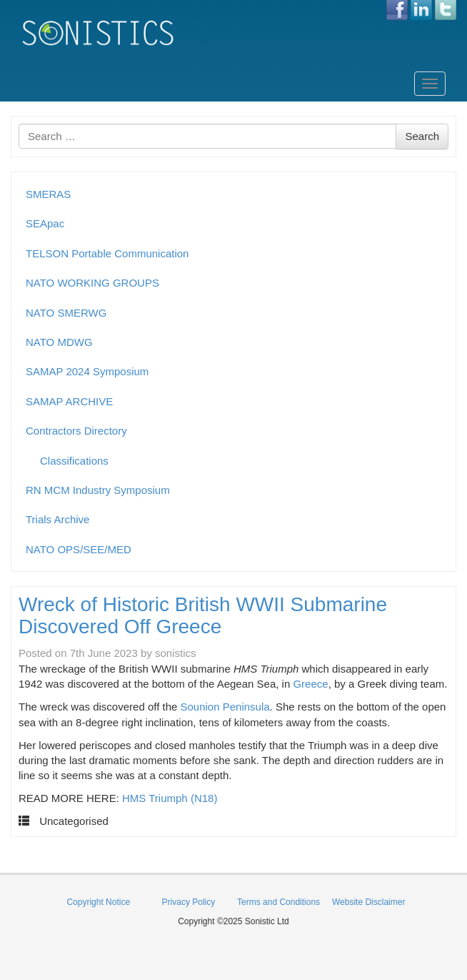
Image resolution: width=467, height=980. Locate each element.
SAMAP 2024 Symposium (87, 371)
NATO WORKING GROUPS (92, 283)
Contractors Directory (76, 431)
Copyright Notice (98, 902)
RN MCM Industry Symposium (98, 490)
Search (422, 136)
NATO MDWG (59, 342)
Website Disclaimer (368, 902)
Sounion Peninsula (225, 707)
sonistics (176, 653)
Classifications (74, 461)
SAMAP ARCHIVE (69, 401)
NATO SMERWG (66, 313)
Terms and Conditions (278, 902)
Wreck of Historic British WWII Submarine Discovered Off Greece (203, 615)
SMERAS (48, 194)
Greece (310, 684)
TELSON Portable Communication (107, 253)
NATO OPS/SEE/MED (79, 549)
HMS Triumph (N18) (170, 798)
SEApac (45, 223)
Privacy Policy (189, 902)
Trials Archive (57, 519)
